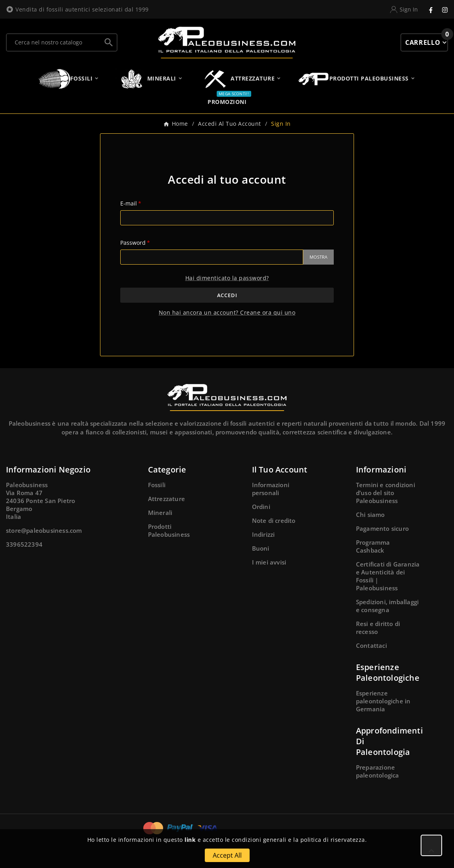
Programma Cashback (373, 546)
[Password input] (212, 257)
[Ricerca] (54, 42)
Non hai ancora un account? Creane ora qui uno (227, 312)
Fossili (157, 485)
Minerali (160, 513)
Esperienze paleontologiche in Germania (383, 701)
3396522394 (24, 544)
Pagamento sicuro (382, 528)
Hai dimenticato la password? (227, 278)
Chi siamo (370, 515)
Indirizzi (264, 534)
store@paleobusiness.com (44, 530)
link (190, 840)
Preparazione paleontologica (378, 771)
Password (133, 243)
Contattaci (371, 645)
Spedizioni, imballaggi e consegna (387, 606)
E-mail (129, 203)
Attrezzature (166, 499)
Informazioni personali (271, 489)
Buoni (261, 548)
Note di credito (274, 520)
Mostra (318, 257)
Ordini (261, 507)
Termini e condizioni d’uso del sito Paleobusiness (386, 493)
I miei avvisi (269, 562)
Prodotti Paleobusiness (169, 530)
